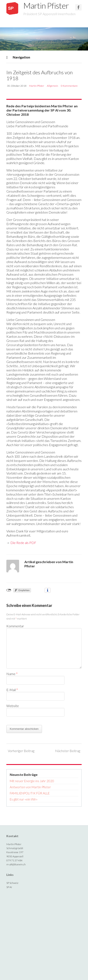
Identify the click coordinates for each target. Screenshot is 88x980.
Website (13, 706)
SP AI (9, 887)
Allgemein (52, 86)
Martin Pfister (45, 6)
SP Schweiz (12, 883)
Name (12, 674)
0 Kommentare (69, 86)
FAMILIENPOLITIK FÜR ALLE (30, 793)
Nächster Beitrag (68, 751)
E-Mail (12, 690)
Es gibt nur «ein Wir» (24, 799)
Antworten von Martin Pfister (30, 787)
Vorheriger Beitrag (21, 751)
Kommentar (15, 626)
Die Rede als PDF (23, 543)
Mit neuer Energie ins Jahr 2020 (32, 781)
